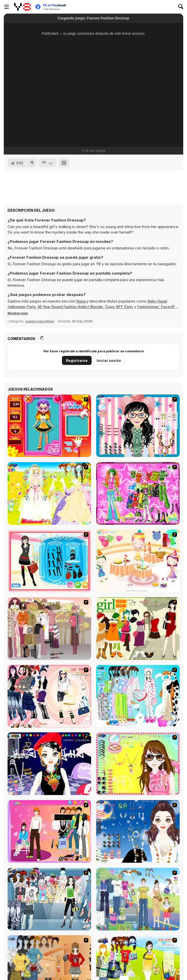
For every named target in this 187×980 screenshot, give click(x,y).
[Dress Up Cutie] (138, 426)
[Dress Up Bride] (49, 493)
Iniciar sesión (109, 361)
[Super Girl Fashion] (138, 629)
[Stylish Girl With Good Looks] (49, 764)
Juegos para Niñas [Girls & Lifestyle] (40, 321)
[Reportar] (48, 163)
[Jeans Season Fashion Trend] (49, 899)
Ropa (81, 301)
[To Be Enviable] (138, 764)
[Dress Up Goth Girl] (138, 831)
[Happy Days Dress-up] (138, 899)
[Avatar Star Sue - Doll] (49, 426)
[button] (18, 313)
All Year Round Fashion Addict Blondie (70, 307)
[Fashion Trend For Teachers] (49, 629)
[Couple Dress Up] (49, 831)
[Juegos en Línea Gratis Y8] (23, 7)
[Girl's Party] (138, 561)
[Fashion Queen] (49, 561)
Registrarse (77, 361)
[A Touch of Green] (138, 493)
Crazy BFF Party (119, 307)
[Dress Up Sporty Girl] (49, 696)
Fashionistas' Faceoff (156, 307)
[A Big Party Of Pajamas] (138, 696)
